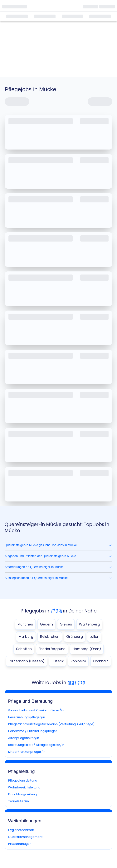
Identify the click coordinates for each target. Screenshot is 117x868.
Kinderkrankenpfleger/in (27, 752)
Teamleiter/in (18, 801)
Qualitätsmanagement (25, 837)
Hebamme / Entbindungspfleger (33, 731)
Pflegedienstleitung (23, 780)
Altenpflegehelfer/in (24, 738)
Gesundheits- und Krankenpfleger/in (36, 710)
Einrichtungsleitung (22, 794)
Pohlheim (78, 661)
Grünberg (75, 637)
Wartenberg (89, 624)
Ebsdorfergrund (52, 649)
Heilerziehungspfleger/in (27, 717)
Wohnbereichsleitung (24, 787)
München (25, 624)
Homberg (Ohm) (87, 649)
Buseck (58, 661)
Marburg (26, 637)
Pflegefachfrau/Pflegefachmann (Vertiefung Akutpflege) (51, 724)
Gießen (66, 624)
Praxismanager (19, 844)
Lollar (94, 637)
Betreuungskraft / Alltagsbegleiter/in (36, 745)
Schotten (24, 649)
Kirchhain (101, 661)
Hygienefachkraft (21, 830)
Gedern (46, 624)
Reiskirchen (50, 637)
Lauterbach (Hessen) (27, 661)
